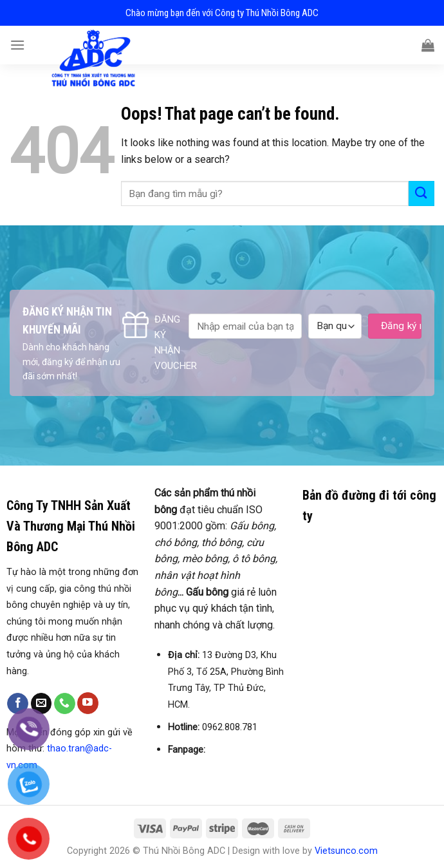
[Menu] (17, 45)
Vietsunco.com (346, 851)
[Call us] (65, 704)
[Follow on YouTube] (88, 703)
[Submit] (421, 193)
